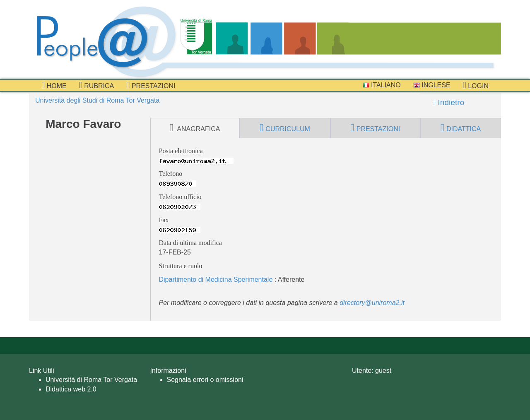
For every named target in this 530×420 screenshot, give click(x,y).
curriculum (285, 128)
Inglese (432, 85)
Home (54, 85)
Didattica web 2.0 (71, 389)
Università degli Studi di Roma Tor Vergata (97, 100)
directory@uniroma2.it (372, 303)
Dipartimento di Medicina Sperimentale (216, 280)
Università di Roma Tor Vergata (91, 380)
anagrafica (195, 128)
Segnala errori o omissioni (205, 380)
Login (476, 85)
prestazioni (151, 85)
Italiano (382, 85)
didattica (461, 128)
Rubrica (97, 85)
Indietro (448, 102)
